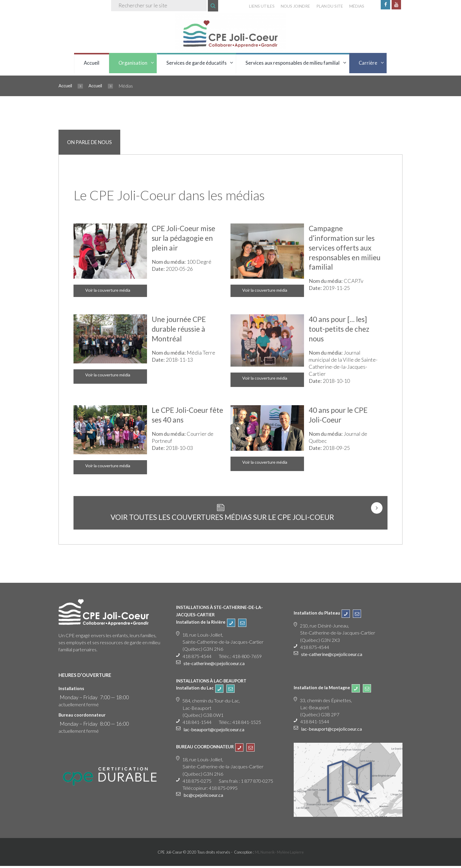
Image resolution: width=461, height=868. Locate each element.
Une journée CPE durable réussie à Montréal (179, 330)
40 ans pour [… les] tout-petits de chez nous (339, 330)
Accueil (92, 63)
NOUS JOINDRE (294, 6)
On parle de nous (90, 143)
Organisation (133, 63)
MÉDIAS (356, 6)
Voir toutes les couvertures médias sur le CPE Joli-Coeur (222, 519)
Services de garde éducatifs (197, 63)
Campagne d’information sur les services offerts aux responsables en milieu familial (342, 248)
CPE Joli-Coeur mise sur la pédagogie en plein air (184, 239)
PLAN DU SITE (329, 6)
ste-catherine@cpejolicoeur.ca (215, 665)
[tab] (90, 143)
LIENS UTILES (259, 6)
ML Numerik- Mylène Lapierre (279, 854)
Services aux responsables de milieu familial (293, 63)
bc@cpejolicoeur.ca (204, 797)
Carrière (368, 63)
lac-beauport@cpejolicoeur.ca (215, 731)
